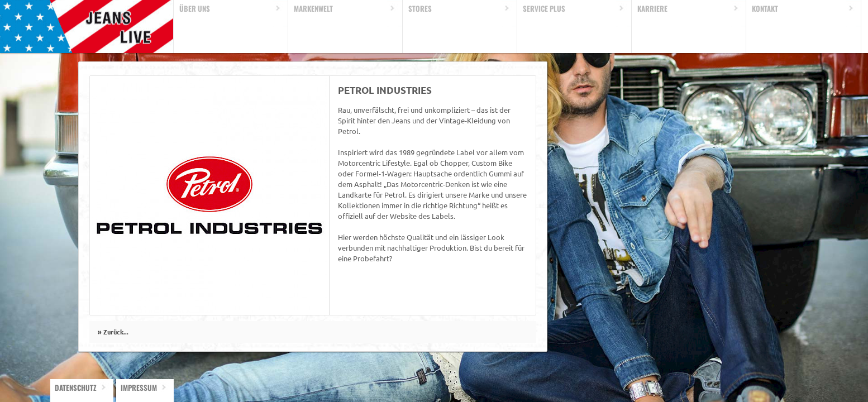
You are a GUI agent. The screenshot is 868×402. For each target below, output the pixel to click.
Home (87, 27)
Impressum (139, 387)
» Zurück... (113, 332)
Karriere (652, 8)
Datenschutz (76, 387)
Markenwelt (313, 8)
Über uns (195, 8)
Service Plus (544, 8)
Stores (420, 8)
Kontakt (765, 8)
